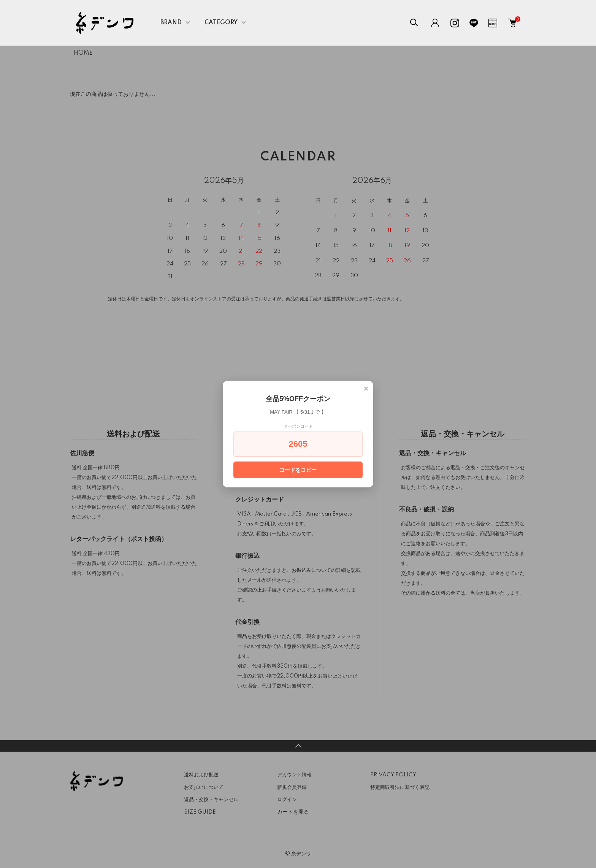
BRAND (171, 23)
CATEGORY (221, 23)
